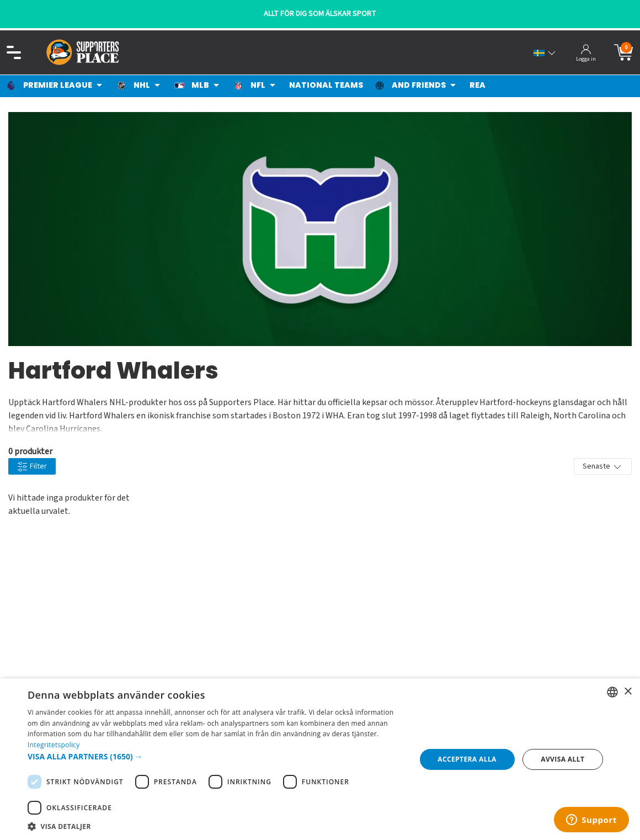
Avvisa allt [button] (562, 759)
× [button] (628, 692)
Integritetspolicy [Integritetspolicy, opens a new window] (54, 745)
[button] (216, 756)
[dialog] (320, 759)
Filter (32, 467)
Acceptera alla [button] (467, 759)
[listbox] (612, 692)
